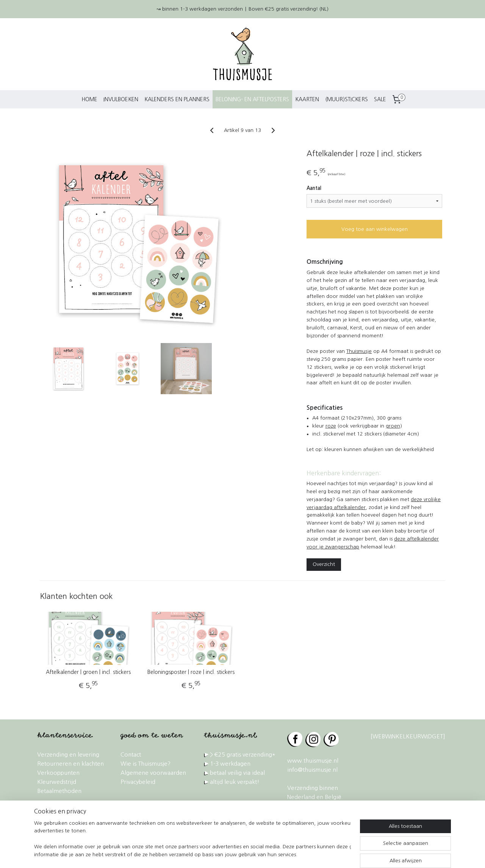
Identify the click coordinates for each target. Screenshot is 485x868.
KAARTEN (307, 99)
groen (393, 426)
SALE (380, 99)
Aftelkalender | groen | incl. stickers (88, 672)
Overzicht (324, 564)
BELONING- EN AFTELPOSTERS (252, 99)
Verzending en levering (68, 754)
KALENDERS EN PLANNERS (177, 99)
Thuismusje (359, 351)
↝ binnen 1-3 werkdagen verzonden (200, 9)
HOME (89, 99)
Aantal (314, 188)
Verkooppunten (58, 773)
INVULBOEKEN (121, 99)
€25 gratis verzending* (245, 754)
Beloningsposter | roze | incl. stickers (191, 672)
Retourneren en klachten (70, 764)
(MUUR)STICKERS (347, 99)
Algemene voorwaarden (153, 773)
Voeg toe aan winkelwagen (374, 229)
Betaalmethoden (59, 791)
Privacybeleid (138, 782)
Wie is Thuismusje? (145, 764)
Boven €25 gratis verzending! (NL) (289, 9)
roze (330, 426)
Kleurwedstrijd (57, 782)
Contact (131, 754)
